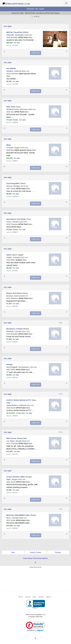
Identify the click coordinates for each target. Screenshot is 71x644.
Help (34, 597)
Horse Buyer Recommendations (35, 558)
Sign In (49, 597)
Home (21, 597)
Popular (58, 552)
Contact (41, 597)
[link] (35, 627)
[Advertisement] (37, 576)
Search (28, 597)
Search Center (35, 552)
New (13, 552)
